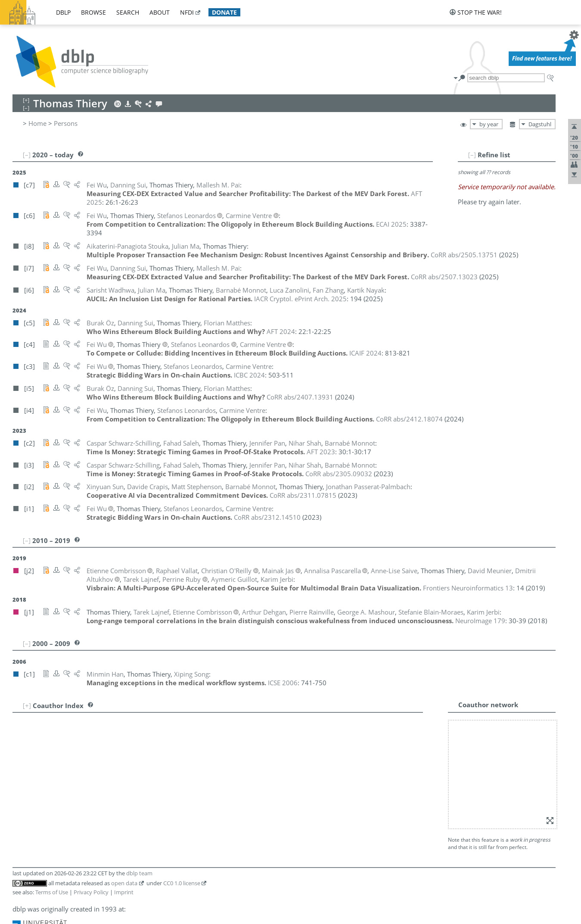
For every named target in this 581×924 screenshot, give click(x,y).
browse (93, 12)
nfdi (187, 12)
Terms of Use (52, 770)
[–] (498, 155)
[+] (27, 697)
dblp (63, 12)
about (160, 12)
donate (224, 12)
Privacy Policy (91, 770)
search (128, 12)
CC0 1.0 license (182, 761)
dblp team (139, 751)
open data (124, 761)
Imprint (124, 770)
